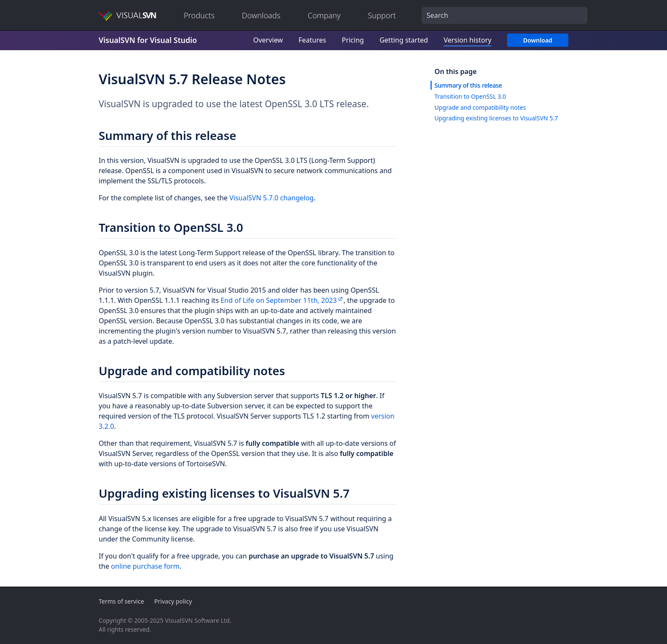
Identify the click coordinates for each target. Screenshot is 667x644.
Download (538, 40)
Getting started (404, 40)
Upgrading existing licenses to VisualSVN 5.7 (496, 118)
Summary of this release (468, 85)
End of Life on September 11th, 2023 (278, 300)
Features (312, 40)
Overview (268, 40)
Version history (467, 40)
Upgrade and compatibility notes (480, 107)
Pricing (353, 40)
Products (199, 15)
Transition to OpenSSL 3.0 (470, 96)
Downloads (261, 15)
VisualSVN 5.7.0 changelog (271, 198)
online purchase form (145, 566)
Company (324, 15)
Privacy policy (173, 601)
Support (382, 15)
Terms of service (121, 601)
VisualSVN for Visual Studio (148, 40)
